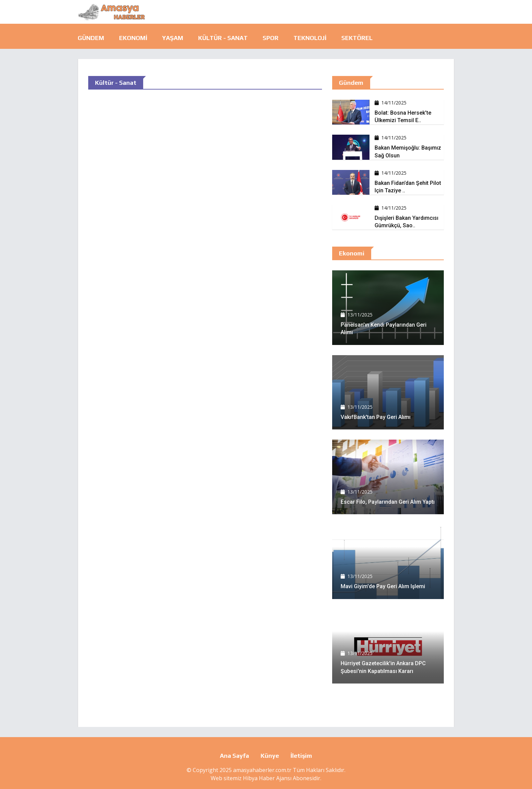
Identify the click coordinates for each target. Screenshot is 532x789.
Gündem (91, 38)
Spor (271, 38)
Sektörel (357, 38)
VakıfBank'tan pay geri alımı (376, 417)
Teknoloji (310, 38)
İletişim (301, 756)
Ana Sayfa (234, 756)
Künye (270, 756)
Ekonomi (133, 38)
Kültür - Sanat (223, 38)
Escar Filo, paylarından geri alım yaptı (388, 502)
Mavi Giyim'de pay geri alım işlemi (383, 586)
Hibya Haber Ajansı (267, 778)
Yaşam (173, 38)
